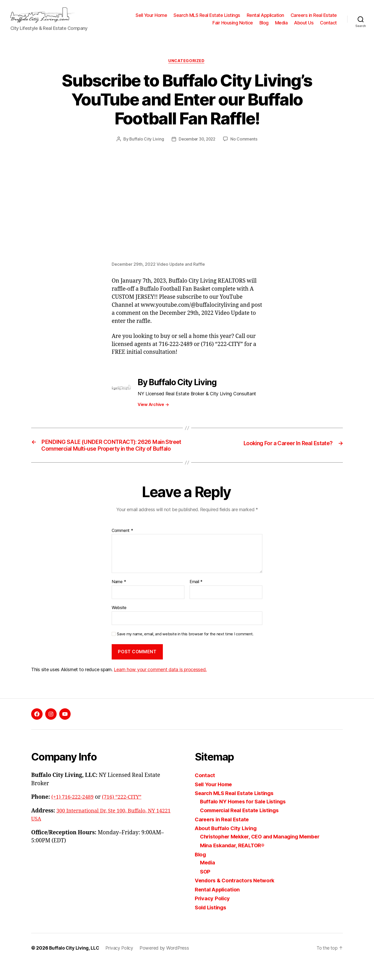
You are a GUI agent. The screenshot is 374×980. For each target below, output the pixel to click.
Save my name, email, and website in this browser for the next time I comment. (185, 651)
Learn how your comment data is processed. (160, 687)
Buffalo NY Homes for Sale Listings (245, 819)
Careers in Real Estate (314, 19)
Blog (264, 27)
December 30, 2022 (197, 147)
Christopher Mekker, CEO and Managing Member (264, 854)
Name (119, 599)
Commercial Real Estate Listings (242, 828)
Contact (328, 27)
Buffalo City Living (145, 147)
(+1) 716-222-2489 (74, 814)
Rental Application (265, 19)
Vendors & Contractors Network (237, 898)
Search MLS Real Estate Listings (207, 19)
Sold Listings (212, 925)
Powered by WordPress (167, 965)
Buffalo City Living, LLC (75, 965)
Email (196, 599)
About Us (304, 27)
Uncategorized (187, 69)
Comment (122, 548)
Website (119, 625)
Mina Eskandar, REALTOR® (234, 863)
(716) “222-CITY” (126, 814)
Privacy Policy (213, 916)
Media (281, 27)
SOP (205, 889)
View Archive (153, 413)
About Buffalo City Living (227, 846)
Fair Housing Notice (233, 27)
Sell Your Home (151, 19)
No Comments (245, 147)
